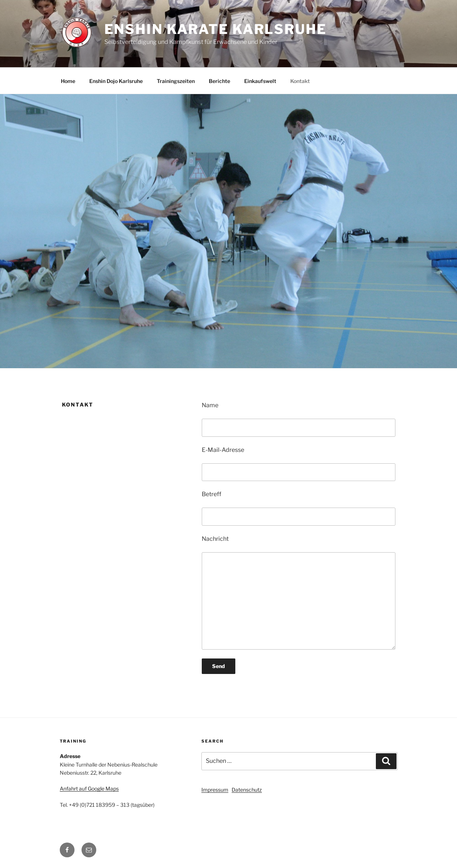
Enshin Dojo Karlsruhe (116, 81)
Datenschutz (247, 790)
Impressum (215, 790)
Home (68, 81)
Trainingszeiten (176, 81)
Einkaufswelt (260, 81)
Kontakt (300, 81)
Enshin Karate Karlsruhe (216, 29)
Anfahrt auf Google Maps (89, 789)
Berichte (219, 81)
